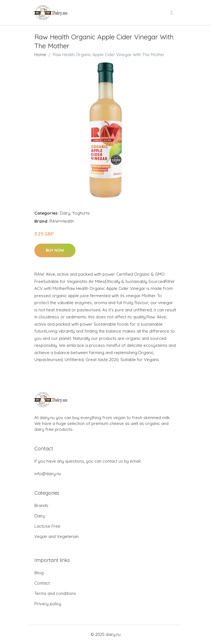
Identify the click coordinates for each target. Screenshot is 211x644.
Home (40, 55)
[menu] (172, 13)
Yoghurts (81, 213)
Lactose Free (47, 526)
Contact (42, 583)
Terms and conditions (55, 593)
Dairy (65, 213)
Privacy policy (48, 604)
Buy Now (55, 250)
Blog (39, 573)
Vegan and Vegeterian (56, 536)
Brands (41, 505)
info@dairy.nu (48, 474)
